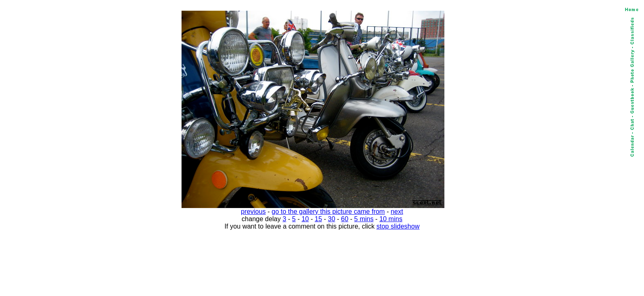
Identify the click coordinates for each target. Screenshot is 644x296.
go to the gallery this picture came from (328, 212)
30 (331, 219)
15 (318, 219)
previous (253, 212)
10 (305, 219)
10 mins (391, 219)
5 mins (364, 219)
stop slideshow (398, 226)
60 (345, 219)
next (397, 212)
